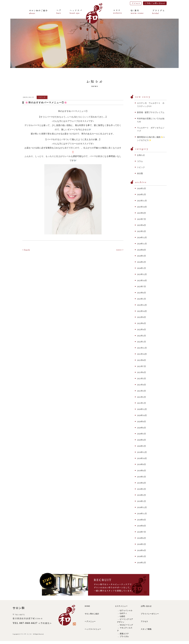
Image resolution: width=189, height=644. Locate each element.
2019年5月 (141, 477)
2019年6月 (141, 471)
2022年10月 (142, 311)
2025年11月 (142, 201)
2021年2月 (141, 397)
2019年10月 (142, 458)
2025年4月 (141, 225)
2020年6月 (141, 428)
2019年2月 (141, 495)
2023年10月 (142, 281)
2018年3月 (141, 556)
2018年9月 (141, 520)
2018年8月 (141, 526)
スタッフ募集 (146, 629)
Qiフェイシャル (126, 610)
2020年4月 (141, 440)
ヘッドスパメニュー (93, 629)
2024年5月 (141, 256)
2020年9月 (141, 422)
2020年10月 (142, 415)
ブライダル (124, 636)
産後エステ (124, 634)
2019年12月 (142, 452)
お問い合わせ (146, 606)
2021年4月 (141, 385)
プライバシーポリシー (150, 614)
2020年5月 (141, 434)
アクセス (144, 621)
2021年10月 (142, 354)
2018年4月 (141, 550)
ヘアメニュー (90, 621)
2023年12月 (142, 274)
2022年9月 (141, 317)
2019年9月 (141, 464)
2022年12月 (142, 305)
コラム (140, 161)
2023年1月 (141, 299)
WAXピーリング (126, 625)
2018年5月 (141, 544)
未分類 (140, 173)
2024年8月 (141, 250)
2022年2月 (141, 336)
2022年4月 (141, 330)
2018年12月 (142, 507)
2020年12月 (142, 409)
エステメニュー (121, 606)
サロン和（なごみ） (27, 634)
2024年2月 (141, 262)
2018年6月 (141, 538)
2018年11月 (142, 514)
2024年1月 (141, 268)
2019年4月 (141, 483)
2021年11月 (142, 348)
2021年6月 (141, 372)
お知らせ (141, 155)
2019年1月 (141, 501)
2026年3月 (141, 188)
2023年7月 (141, 287)
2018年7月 (141, 532)
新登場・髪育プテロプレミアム (151, 112)
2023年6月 (141, 293)
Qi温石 (122, 616)
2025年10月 (142, 207)
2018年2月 (141, 563)
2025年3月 (141, 231)
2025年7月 (141, 219)
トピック (141, 167)
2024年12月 (142, 237)
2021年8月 (141, 360)
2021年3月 (141, 391)
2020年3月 (141, 446)
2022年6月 (141, 323)
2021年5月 (141, 379)
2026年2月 (141, 194)
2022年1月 (141, 342)
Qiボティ (123, 613)
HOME (87, 606)
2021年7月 (141, 366)
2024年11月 (142, 244)
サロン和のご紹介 (92, 614)
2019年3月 (141, 489)
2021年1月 (141, 403)
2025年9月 (141, 213)
